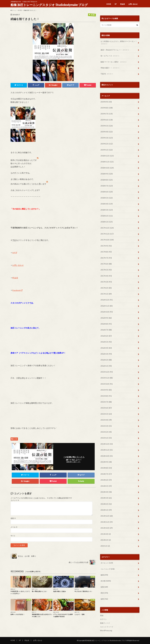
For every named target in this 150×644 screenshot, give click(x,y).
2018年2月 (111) (107, 216)
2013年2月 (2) (106, 540)
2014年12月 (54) (107, 444)
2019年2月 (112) (107, 144)
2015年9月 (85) (106, 390)
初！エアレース (110, 56)
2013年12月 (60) (107, 516)
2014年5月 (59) (106, 486)
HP (116, 4)
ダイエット (107, 563)
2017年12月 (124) (107, 228)
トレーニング (108, 569)
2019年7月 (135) (107, 114)
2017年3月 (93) (106, 282)
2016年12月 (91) (107, 300)
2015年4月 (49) (106, 420)
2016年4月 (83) (106, 348)
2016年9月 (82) (106, 318)
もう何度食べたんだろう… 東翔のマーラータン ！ (119, 43)
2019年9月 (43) (106, 102)
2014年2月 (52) (106, 504)
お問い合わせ (133, 4)
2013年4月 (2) (106, 534)
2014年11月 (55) (107, 450)
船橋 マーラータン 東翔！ (114, 62)
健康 (104, 575)
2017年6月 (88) (106, 264)
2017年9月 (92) (106, 246)
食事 (104, 599)
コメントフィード (107, 627)
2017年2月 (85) (106, 288)
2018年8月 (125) (107, 180)
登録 (102, 615)
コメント (15, 500)
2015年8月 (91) (106, 396)
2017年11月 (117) (107, 234)
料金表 (123, 4)
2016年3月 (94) (106, 354)
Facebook (17, 290)
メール (14, 527)
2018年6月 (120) (107, 192)
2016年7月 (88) (106, 330)
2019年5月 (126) (107, 126)
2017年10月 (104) (107, 240)
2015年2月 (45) (106, 432)
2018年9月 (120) (107, 174)
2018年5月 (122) (107, 198)
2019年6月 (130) (107, 120)
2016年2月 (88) (106, 360)
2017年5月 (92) (106, 270)
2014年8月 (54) (106, 468)
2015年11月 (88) (107, 378)
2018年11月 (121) (107, 162)
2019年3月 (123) (107, 138)
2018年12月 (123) (107, 156)
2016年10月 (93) (107, 312)
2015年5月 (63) (106, 414)
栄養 (104, 587)
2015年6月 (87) (106, 408)
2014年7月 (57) (106, 474)
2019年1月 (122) (107, 150)
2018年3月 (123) (107, 210)
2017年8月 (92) (106, 252)
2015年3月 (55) (106, 426)
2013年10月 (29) (107, 528)
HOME (109, 4)
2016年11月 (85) (107, 306)
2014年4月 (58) (106, 492)
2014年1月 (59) (106, 510)
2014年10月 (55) (107, 456)
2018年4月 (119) (107, 204)
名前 (13, 518)
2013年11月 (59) (107, 522)
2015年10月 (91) (107, 384)
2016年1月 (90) (106, 366)
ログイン (103, 619)
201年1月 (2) (105, 546)
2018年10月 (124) (107, 168)
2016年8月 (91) (106, 324)
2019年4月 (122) (107, 132)
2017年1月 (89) (106, 294)
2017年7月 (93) (106, 258)
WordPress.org (106, 631)
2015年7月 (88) (106, 402)
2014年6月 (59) (106, 480)
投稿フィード (105, 623)
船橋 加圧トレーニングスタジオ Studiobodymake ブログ (49, 5)
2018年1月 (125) (107, 222)
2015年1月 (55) (106, 438)
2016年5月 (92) (106, 342)
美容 (104, 593)
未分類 (15, 439)
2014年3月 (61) (106, 498)
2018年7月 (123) (107, 186)
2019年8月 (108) (107, 108)
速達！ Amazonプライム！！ (115, 50)
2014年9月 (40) (106, 462)
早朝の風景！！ (110, 68)
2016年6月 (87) (106, 336)
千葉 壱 (107, 74)
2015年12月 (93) (107, 372)
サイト (13, 536)
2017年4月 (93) (106, 276)
